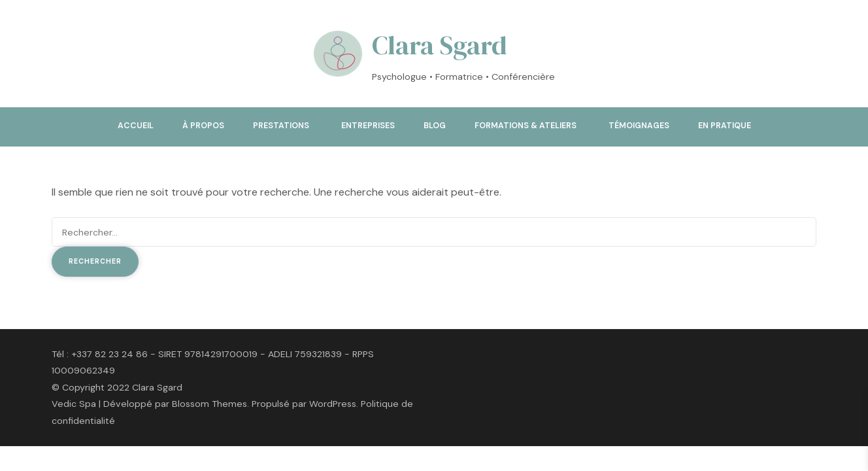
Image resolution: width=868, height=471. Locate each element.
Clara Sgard (440, 45)
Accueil (136, 126)
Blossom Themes (209, 404)
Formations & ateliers (526, 126)
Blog (435, 126)
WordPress (333, 404)
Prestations (281, 126)
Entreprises (368, 126)
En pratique (725, 126)
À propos (203, 126)
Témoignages (639, 126)
